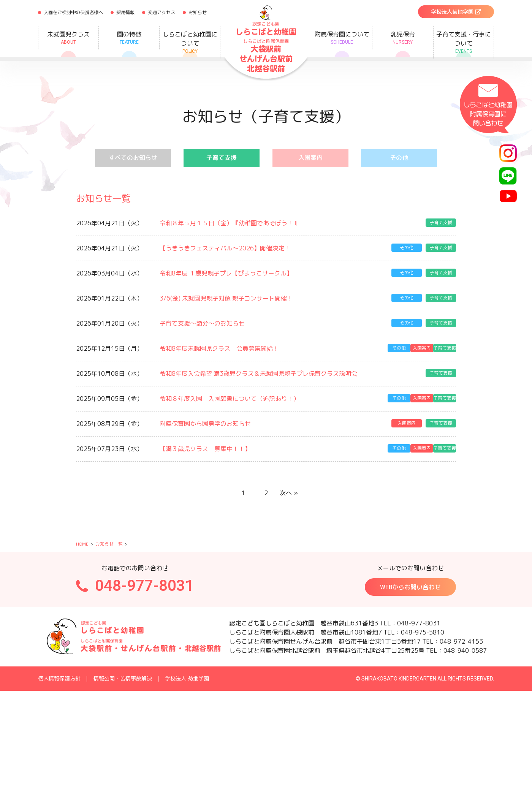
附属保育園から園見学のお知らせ (205, 421)
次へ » (289, 489)
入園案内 (310, 158)
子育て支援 (222, 158)
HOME (82, 540)
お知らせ (198, 12)
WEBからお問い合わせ (410, 583)
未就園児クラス (68, 38)
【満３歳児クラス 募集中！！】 (205, 445)
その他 (399, 158)
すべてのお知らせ (133, 158)
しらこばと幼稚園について (190, 42)
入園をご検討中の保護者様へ (73, 12)
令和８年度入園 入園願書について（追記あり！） (230, 396)
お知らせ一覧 (109, 540)
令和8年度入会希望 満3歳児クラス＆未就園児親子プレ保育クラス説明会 (258, 371)
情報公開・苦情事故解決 (123, 674)
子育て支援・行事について (464, 42)
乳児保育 (403, 38)
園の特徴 (129, 38)
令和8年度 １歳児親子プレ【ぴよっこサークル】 (226, 272)
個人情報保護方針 (59, 674)
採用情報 (125, 12)
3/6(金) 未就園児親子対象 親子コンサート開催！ (226, 297)
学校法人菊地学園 (456, 12)
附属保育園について (342, 38)
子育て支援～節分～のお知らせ (202, 322)
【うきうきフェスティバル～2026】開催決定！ (225, 248)
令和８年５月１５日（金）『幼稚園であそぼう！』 (230, 223)
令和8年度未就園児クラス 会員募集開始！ (219, 347)
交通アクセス (161, 12)
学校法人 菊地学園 (187, 674)
